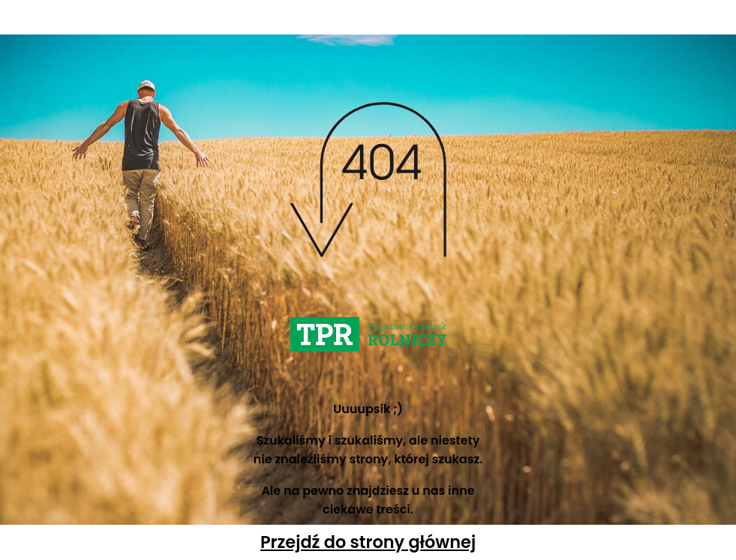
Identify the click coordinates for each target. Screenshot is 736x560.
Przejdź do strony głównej (368, 542)
